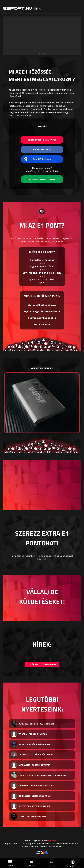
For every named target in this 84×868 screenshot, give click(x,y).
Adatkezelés (43, 843)
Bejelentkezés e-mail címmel (42, 140)
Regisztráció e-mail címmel (42, 179)
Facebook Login (42, 149)
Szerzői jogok (27, 843)
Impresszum (11, 843)
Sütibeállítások (29, 846)
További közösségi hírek (42, 665)
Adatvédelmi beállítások (64, 843)
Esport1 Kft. (53, 841)
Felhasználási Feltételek (51, 846)
